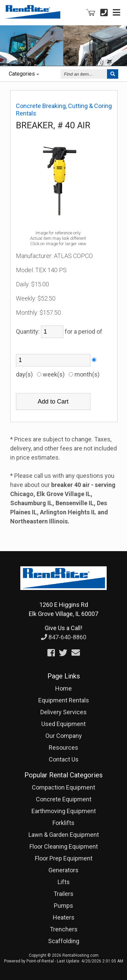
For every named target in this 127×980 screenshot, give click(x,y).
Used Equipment (63, 724)
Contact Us (64, 759)
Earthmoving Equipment (64, 811)
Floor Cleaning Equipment (64, 846)
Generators (63, 870)
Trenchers (64, 929)
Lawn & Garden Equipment (64, 835)
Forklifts (63, 823)
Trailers (63, 894)
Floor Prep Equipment (64, 858)
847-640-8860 (64, 637)
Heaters (64, 917)
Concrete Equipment (64, 799)
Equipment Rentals (64, 700)
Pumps (63, 906)
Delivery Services (63, 712)
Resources (63, 747)
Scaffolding (64, 941)
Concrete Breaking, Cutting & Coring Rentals (64, 110)
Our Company (64, 736)
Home (63, 688)
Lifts (64, 882)
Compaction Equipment (63, 787)
